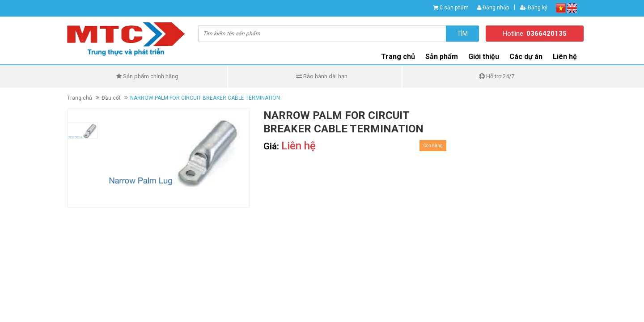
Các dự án (526, 57)
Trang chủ (398, 57)
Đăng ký (534, 8)
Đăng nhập (493, 8)
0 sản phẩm (454, 8)
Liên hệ (565, 57)
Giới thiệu (484, 57)
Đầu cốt (111, 98)
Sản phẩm (442, 57)
